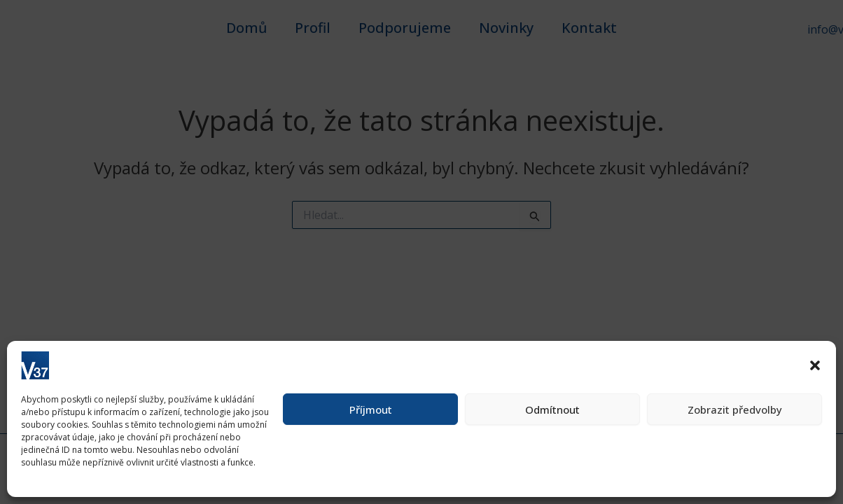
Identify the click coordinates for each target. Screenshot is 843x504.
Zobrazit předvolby (735, 409)
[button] (815, 365)
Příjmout (371, 409)
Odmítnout (552, 409)
